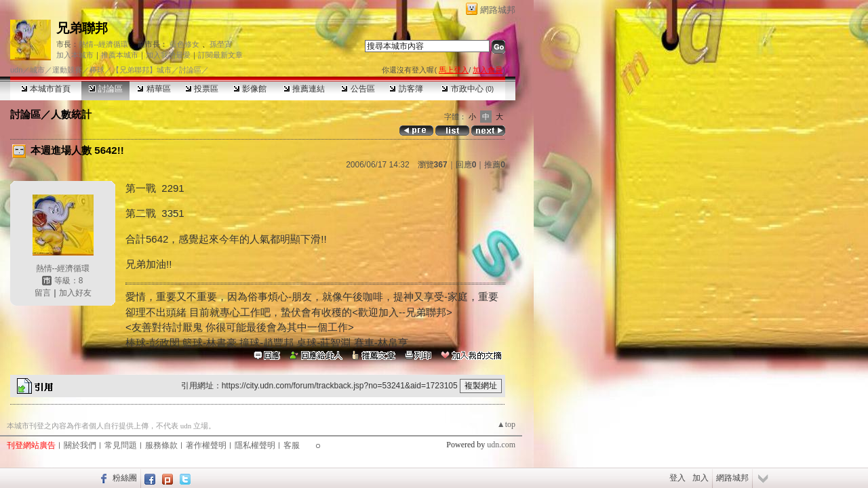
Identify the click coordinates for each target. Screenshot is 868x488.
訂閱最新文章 (220, 55)
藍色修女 (184, 44)
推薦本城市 (120, 55)
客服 (292, 445)
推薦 (495, 165)
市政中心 (468, 89)
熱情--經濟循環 (103, 44)
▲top (506, 424)
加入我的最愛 (168, 55)
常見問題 (121, 445)
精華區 (154, 89)
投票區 (202, 89)
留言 (43, 293)
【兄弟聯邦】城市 (142, 70)
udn (16, 70)
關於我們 (80, 445)
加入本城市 (75, 55)
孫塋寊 (221, 44)
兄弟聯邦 (82, 28)
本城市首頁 (46, 89)
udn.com (501, 445)
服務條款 (161, 445)
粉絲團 (125, 478)
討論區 (105, 89)
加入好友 (75, 293)
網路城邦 (498, 10)
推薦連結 (304, 89)
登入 (677, 478)
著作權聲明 (206, 445)
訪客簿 (406, 89)
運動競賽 (67, 70)
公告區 (358, 89)
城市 (37, 70)
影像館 (250, 89)
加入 (701, 478)
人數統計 (71, 114)
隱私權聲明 (255, 445)
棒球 (97, 70)
